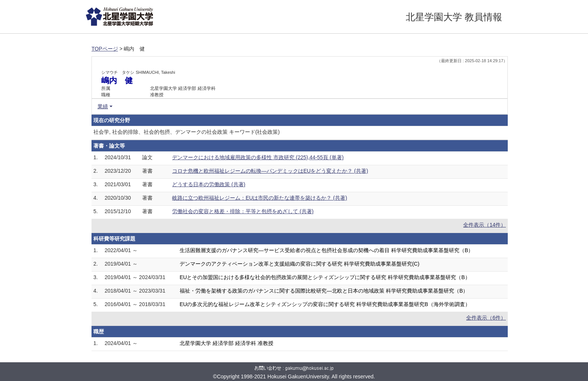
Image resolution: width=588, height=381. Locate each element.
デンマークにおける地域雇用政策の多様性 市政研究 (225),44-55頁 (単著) (258, 157)
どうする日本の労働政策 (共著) (209, 184)
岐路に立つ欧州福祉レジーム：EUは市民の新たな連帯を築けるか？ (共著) (260, 198)
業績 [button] (103, 106)
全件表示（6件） (486, 318)
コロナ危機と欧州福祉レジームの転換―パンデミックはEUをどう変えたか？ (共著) (270, 171)
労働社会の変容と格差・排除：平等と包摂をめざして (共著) (243, 211)
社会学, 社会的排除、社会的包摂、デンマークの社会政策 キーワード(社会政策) (187, 132)
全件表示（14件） (484, 225)
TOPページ (105, 49)
